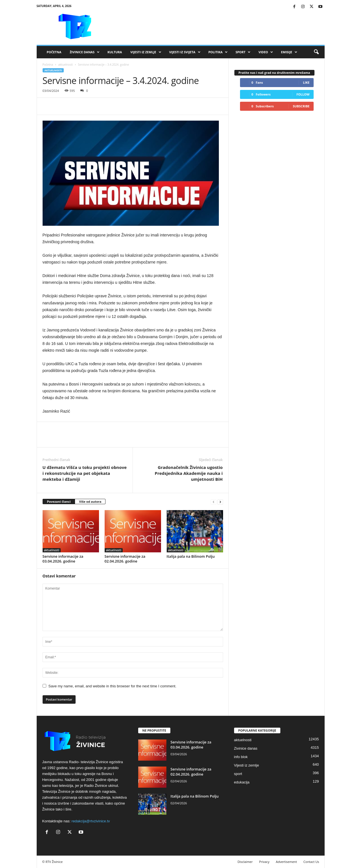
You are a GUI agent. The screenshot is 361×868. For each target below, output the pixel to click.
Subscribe (301, 106)
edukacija (242, 782)
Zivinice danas (246, 748)
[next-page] (220, 502)
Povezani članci (59, 501)
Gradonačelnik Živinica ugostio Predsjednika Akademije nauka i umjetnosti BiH (189, 473)
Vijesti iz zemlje (146, 52)
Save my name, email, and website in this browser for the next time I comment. (113, 686)
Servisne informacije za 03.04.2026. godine (63, 559)
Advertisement (286, 862)
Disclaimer (245, 862)
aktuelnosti (65, 65)
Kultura (115, 52)
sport (238, 774)
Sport (243, 52)
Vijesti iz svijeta (185, 52)
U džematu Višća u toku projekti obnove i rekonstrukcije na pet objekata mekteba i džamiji (85, 473)
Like (306, 82)
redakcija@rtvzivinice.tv (91, 821)
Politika (218, 52)
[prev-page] (213, 502)
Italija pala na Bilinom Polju (191, 556)
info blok (241, 757)
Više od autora (90, 501)
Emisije (289, 52)
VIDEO (266, 52)
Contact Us (311, 862)
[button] (316, 52)
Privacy (264, 862)
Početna (54, 52)
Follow (303, 94)
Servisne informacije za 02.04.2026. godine (125, 559)
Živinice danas (85, 52)
